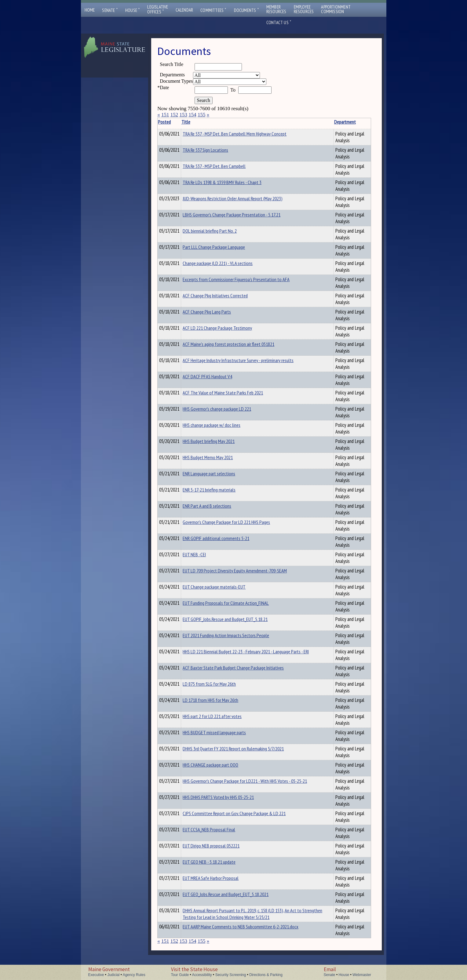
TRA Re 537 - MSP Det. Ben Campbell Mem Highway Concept (244, 134)
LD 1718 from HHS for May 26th (220, 700)
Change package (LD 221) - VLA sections (227, 263)
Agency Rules (134, 975)
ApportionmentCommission (336, 9)
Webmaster (362, 975)
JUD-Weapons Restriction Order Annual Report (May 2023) (242, 198)
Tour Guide (180, 975)
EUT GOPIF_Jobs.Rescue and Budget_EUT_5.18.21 (235, 619)
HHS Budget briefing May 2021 (218, 441)
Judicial (113, 975)
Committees (213, 10)
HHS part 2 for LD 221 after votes (222, 716)
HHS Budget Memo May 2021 (217, 457)
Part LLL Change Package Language (223, 247)
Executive (96, 975)
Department (328, 122)
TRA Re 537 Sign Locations (215, 150)
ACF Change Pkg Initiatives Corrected (225, 296)
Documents (246, 10)
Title (195, 122)
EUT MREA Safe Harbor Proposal (220, 878)
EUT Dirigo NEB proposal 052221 (221, 846)
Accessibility (202, 975)
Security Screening (231, 975)
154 (192, 115)
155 (202, 115)
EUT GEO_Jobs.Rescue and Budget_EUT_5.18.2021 (235, 894)
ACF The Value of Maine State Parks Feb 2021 (232, 393)
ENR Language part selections (218, 474)
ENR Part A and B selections (216, 506)
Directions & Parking (266, 975)
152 (174, 115)
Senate (110, 10)
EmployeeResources (304, 9)
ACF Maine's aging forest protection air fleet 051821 (238, 344)
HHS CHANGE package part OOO (220, 765)
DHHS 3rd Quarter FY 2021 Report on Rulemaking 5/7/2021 (243, 749)
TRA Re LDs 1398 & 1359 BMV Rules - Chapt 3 (232, 182)
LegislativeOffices (158, 9)
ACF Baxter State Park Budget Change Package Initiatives (243, 668)
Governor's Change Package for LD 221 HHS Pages (236, 522)
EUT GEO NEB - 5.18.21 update (219, 862)
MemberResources (276, 9)
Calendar (184, 10)
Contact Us (279, 22)
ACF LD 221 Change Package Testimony (227, 328)
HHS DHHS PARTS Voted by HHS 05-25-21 (228, 797)
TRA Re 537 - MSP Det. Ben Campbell (224, 166)
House (133, 10)
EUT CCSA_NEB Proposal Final (218, 829)
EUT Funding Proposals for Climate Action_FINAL (235, 603)
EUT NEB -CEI (204, 554)
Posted (174, 122)
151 (165, 115)
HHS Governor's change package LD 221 (226, 409)
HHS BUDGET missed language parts (224, 732)
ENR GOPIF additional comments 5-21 (225, 538)
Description (360, 122)
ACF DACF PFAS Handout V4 (217, 376)
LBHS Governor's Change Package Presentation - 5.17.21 (241, 215)
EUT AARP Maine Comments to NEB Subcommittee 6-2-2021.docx (250, 927)
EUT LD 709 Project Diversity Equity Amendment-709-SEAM (244, 571)
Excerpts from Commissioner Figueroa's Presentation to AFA (246, 279)
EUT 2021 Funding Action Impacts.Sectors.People (235, 635)
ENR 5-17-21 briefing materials (219, 490)
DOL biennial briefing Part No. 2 (219, 231)
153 (183, 115)
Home (90, 10)
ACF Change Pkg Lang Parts (216, 312)
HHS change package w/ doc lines (221, 425)
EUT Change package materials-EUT (224, 587)
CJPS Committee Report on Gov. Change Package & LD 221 (244, 813)
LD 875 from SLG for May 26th (219, 684)
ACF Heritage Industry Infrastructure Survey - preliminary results (248, 360)
